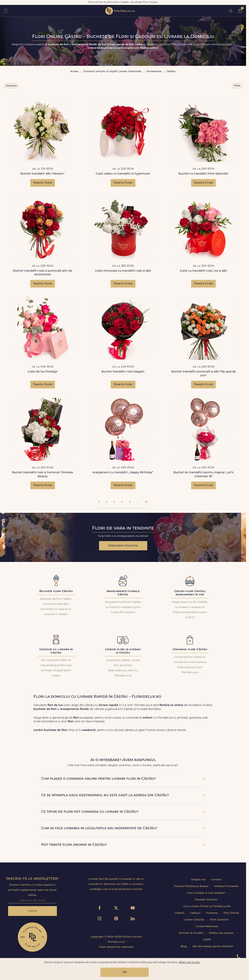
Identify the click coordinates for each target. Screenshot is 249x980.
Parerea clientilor (207, 900)
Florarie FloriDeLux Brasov (192, 886)
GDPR (207, 940)
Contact (217, 880)
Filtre (237, 86)
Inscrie (33, 911)
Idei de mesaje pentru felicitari (213, 946)
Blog (184, 946)
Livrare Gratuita (194, 920)
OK (125, 972)
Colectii (180, 913)
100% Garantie (220, 920)
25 (146, 502)
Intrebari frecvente (227, 886)
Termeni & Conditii (192, 933)
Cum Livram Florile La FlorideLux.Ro (207, 906)
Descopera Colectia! (123, 546)
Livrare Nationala (207, 926)
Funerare (212, 913)
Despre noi (199, 880)
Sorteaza (11, 86)
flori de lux (120, 11)
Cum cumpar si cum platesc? (207, 893)
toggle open (6, 11)
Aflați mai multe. (189, 962)
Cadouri (196, 913)
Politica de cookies (222, 933)
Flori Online (231, 913)
